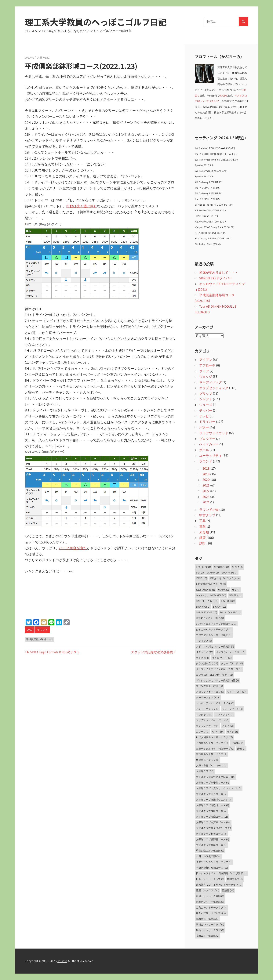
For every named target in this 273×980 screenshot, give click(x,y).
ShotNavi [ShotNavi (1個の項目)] (203, 607)
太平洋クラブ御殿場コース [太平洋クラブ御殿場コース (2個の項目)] (213, 805)
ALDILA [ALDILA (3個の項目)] (237, 567)
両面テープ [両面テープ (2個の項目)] (226, 749)
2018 (206, 468)
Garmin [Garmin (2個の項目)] (213, 573)
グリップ (206, 394)
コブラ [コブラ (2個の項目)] (201, 675)
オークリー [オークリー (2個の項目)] (237, 652)
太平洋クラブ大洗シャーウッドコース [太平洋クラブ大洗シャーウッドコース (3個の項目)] (219, 788)
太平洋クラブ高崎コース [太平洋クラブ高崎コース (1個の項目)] (211, 845)
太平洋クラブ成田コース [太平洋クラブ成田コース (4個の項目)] (211, 811)
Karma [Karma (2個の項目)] (223, 590)
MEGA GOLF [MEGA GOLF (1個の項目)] (218, 595)
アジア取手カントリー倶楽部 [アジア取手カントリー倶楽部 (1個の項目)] (214, 635)
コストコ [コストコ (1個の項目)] (235, 669)
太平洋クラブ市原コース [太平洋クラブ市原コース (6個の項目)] (211, 794)
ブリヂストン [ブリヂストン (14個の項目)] (206, 720)
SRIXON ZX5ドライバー (216, 278)
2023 (206, 497)
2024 (206, 502)
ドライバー (207, 422)
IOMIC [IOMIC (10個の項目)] (202, 578)
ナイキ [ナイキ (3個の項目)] (229, 703)
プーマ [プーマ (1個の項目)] (224, 720)
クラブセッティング (214, 388)
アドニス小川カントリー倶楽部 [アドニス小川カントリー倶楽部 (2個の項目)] (215, 646)
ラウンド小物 (209, 510)
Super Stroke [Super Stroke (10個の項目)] (207, 612)
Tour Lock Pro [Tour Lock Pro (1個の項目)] (230, 612)
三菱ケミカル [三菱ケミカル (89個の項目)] (206, 749)
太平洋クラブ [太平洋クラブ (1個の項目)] (205, 771)
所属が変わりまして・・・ (219, 272)
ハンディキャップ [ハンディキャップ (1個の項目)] (208, 709)
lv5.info (62, 961)
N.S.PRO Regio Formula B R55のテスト (53, 652)
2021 (206, 485)
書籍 (202, 526)
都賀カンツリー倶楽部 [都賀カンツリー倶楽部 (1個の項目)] (210, 902)
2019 (206, 474)
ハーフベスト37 (210, 101)
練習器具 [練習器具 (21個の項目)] (203, 885)
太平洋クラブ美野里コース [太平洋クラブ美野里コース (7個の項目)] (213, 839)
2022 (30, 630)
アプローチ (207, 365)
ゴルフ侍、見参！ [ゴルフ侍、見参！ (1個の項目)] (221, 675)
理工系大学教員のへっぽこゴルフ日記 (96, 22)
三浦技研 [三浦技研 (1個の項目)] (238, 743)
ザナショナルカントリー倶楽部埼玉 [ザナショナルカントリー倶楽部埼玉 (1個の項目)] (217, 680)
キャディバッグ (211, 382)
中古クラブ (207, 515)
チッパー (206, 410)
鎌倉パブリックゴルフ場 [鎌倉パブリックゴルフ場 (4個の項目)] (211, 913)
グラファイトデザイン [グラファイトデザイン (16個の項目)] (211, 669)
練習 (202, 538)
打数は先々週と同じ (82, 206)
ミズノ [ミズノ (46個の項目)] (228, 726)
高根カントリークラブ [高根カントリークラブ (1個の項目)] (210, 924)
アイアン (206, 360)
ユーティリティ (211, 456)
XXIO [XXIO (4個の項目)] (220, 618)
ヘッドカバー (209, 444)
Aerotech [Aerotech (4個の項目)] (221, 567)
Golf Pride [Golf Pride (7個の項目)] (229, 573)
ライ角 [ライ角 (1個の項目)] (233, 732)
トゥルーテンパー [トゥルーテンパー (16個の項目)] (208, 703)
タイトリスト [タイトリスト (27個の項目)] (237, 692)
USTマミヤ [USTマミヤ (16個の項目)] (204, 618)
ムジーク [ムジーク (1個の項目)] (203, 732)
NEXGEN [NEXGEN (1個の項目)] (235, 595)
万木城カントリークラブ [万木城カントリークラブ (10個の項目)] (212, 743)
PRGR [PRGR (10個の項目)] (213, 601)
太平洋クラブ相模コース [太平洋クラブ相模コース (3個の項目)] (211, 834)
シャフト (206, 399)
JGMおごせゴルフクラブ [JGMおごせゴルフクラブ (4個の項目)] (225, 578)
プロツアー (207, 439)
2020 (206, 480)
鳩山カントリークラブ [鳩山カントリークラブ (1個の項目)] (210, 930)
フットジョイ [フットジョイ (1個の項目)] (224, 714)
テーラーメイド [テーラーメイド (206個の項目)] (208, 697)
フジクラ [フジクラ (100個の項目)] (204, 714)
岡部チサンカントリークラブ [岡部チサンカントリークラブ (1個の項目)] (214, 862)
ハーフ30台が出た (73, 548)
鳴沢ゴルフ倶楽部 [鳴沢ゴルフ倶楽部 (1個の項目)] (208, 936)
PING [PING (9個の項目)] (200, 601)
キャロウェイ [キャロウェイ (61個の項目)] (222, 658)
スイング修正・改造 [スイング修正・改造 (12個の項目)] (209, 686)
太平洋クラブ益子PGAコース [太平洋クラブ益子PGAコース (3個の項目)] (213, 828)
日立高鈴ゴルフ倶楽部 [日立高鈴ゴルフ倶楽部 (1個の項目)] (232, 873)
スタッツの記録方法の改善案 (152, 652)
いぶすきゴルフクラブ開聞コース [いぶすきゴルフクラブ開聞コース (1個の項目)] (216, 624)
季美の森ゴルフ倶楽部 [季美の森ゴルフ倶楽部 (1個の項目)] (210, 851)
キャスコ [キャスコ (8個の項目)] (203, 658)
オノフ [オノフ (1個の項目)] (221, 652)
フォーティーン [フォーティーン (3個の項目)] (232, 709)
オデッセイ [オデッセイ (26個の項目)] (205, 652)
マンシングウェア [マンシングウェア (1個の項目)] (208, 726)
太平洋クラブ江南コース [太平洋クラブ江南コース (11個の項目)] (212, 817)
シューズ (206, 405)
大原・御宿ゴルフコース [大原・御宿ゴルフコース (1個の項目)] (211, 765)
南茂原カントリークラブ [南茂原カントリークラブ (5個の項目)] (211, 754)
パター (204, 427)
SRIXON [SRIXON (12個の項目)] (220, 607)
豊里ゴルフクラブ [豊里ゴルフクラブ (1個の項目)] (208, 890)
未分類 (204, 532)
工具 (202, 521)
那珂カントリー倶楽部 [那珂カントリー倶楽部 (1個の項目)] (210, 896)
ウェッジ (206, 376)
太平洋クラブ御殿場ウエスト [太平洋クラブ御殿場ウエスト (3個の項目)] (214, 800)
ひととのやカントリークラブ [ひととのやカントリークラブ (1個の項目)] (214, 629)
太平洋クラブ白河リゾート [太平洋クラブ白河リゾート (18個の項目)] (213, 822)
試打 (202, 543)
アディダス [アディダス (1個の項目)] (204, 641)
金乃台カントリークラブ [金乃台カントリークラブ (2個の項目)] (211, 907)
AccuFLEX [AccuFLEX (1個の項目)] (204, 567)
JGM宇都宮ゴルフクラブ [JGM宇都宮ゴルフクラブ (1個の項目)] (211, 584)
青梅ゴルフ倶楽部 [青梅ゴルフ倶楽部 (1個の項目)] (208, 919)
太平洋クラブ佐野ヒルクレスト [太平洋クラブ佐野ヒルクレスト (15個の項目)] (216, 777)
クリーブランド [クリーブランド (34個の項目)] (232, 663)
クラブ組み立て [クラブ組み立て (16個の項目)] (207, 663)
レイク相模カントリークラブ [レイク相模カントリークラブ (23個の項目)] (214, 737)
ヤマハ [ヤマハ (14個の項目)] (218, 732)
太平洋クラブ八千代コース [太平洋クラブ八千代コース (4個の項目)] (213, 783)
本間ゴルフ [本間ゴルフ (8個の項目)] (235, 879)
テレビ (204, 416)
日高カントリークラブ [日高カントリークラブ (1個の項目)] (210, 879)
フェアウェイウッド (214, 433)
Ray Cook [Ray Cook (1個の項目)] (228, 601)
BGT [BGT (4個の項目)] (200, 573)
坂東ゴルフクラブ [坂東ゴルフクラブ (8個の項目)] (208, 760)
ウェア (204, 371)
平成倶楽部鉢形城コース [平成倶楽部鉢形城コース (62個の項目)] (212, 868)
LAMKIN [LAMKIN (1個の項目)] (202, 595)
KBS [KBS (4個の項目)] (236, 590)
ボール (204, 450)
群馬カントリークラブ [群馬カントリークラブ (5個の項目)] (227, 885)
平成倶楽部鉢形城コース (40, 639)
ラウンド (42, 630)
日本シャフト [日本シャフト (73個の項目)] (206, 873)
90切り (223, 96)
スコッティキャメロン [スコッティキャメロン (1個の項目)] (210, 692)
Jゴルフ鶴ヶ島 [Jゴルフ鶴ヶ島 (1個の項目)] (206, 590)
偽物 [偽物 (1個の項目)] (241, 749)
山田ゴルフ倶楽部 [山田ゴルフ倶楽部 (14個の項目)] (208, 856)
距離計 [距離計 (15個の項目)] (228, 890)
